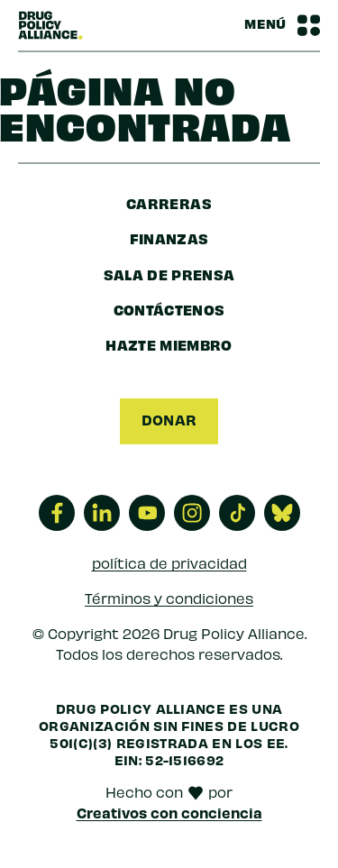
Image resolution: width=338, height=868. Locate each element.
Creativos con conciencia (169, 812)
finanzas (169, 238)
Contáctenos (169, 309)
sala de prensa (169, 274)
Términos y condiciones (169, 598)
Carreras (169, 203)
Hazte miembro (169, 344)
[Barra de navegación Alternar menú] (282, 25)
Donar (169, 419)
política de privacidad (169, 563)
